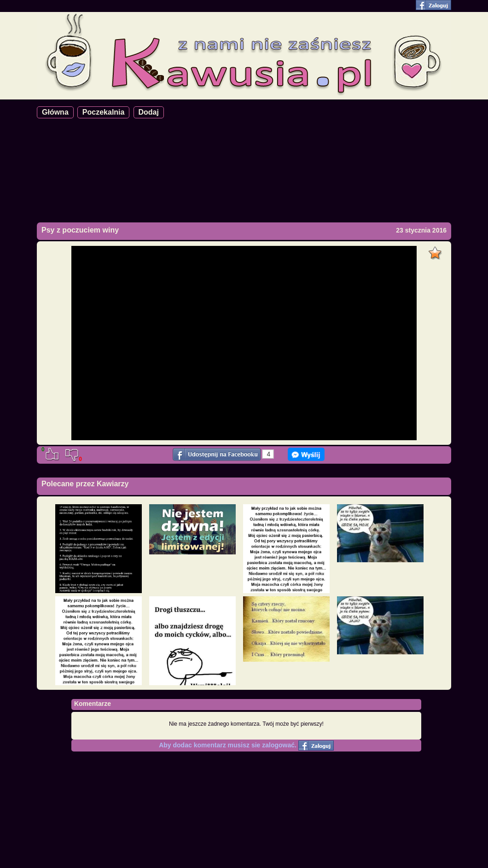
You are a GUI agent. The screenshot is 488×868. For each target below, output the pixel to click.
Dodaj (149, 112)
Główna (55, 112)
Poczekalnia (104, 112)
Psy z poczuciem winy (80, 230)
